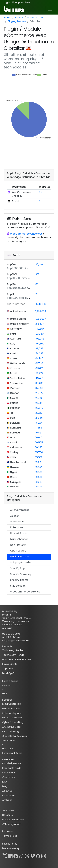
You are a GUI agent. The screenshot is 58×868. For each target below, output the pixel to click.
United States (18, 311)
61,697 (39, 368)
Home (8, 18)
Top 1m (11, 264)
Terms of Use (10, 836)
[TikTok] (21, 855)
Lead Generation (12, 704)
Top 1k (11, 294)
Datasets (8, 815)
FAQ (5, 782)
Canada (15, 368)
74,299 (39, 353)
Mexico (14, 398)
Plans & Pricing (10, 681)
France (14, 349)
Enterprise (17, 527)
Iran (12, 418)
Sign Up (6, 686)
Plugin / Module (17, 21)
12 (37, 294)
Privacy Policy (10, 844)
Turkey (14, 452)
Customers (9, 777)
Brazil (13, 373)
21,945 (39, 418)
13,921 (39, 462)
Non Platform (18, 545)
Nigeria (14, 472)
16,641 (39, 438)
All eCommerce (20, 510)
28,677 (39, 393)
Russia (13, 353)
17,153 (39, 428)
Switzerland (17, 383)
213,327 (40, 324)
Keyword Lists (10, 664)
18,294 (39, 423)
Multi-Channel (19, 539)
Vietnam (15, 388)
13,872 (39, 467)
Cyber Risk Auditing (13, 722)
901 (37, 274)
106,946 (40, 339)
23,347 (39, 408)
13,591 (39, 477)
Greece (14, 393)
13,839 (39, 472)
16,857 (39, 433)
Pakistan (15, 408)
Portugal (15, 433)
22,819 (39, 413)
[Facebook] (16, 855)
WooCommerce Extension (26, 592)
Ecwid (15, 201)
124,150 (40, 334)
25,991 (39, 403)
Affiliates (7, 800)
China (13, 477)
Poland (14, 403)
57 (41, 192)
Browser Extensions (13, 820)
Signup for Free (21, 2)
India (13, 334)
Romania (15, 428)
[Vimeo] (32, 855)
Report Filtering (11, 731)
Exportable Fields (12, 768)
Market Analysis (11, 709)
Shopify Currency (21, 574)
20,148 (39, 264)
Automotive (17, 521)
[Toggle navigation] (50, 9)
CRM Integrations (12, 824)
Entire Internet (16, 304)
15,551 (39, 457)
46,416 (39, 378)
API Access (8, 810)
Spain (13, 358)
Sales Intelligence (12, 713)
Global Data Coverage (15, 736)
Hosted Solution (20, 533)
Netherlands (17, 363)
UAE (12, 438)
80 (37, 284)
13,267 (39, 482)
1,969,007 (41, 311)
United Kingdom (19, 324)
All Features (9, 741)
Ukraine (14, 467)
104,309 (40, 344)
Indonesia (16, 447)
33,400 (39, 383)
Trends (19, 18)
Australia (15, 339)
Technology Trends (13, 655)
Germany (16, 329)
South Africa (17, 378)
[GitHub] (38, 855)
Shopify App (18, 568)
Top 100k (12, 274)
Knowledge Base (12, 763)
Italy (12, 344)
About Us (7, 791)
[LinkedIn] (10, 855)
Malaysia (15, 482)
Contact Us (9, 796)
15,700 (39, 452)
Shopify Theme (19, 580)
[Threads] (27, 855)
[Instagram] (44, 855)
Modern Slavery (11, 848)
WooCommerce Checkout (21, 194)
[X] (5, 855)
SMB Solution (18, 586)
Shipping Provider (21, 562)
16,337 (39, 447)
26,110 (39, 398)
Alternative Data (11, 727)
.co (12, 413)
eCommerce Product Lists (17, 659)
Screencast (9, 773)
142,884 (40, 329)
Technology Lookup (13, 650)
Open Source (18, 551)
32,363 (39, 388)
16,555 (39, 442)
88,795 (39, 349)
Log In (7, 2)
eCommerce (35, 18)
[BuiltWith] (14, 9)
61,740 (39, 363)
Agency (15, 516)
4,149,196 (41, 304)
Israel (13, 442)
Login (5, 694)
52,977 (39, 373)
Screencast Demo (12, 753)
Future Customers (12, 718)
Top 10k (12, 284)
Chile (13, 457)
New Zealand (18, 462)
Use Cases (8, 749)
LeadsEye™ (8, 673)
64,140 (39, 358)
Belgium (15, 423)
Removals (8, 831)
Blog (5, 786)
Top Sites (8, 669)
